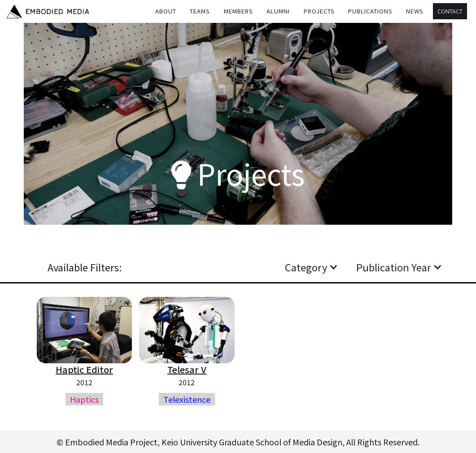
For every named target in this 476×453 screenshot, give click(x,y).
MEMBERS (238, 11)
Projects (319, 11)
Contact (450, 11)
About (166, 11)
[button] (200, 11)
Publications (370, 11)
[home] (48, 11)
